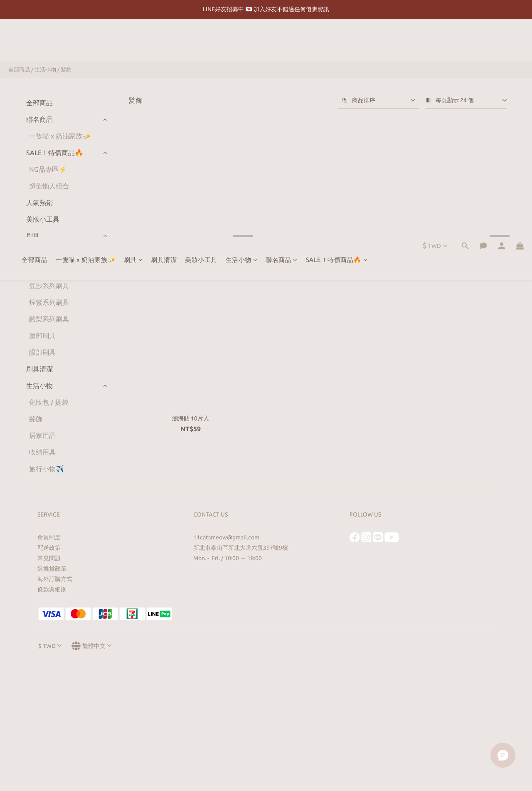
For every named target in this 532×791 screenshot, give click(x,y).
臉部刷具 (42, 336)
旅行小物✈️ (47, 469)
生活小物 (242, 41)
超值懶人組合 (49, 186)
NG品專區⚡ (48, 169)
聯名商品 (282, 41)
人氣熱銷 (39, 203)
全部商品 (34, 41)
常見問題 (49, 558)
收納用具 (42, 452)
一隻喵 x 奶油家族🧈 (86, 41)
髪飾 (66, 69)
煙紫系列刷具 (49, 302)
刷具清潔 (164, 41)
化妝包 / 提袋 (49, 402)
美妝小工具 (201, 41)
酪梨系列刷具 (49, 319)
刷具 (133, 41)
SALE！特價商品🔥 (337, 41)
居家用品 (42, 435)
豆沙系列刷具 (49, 286)
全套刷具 (42, 252)
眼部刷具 (42, 352)
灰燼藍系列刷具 (52, 269)
